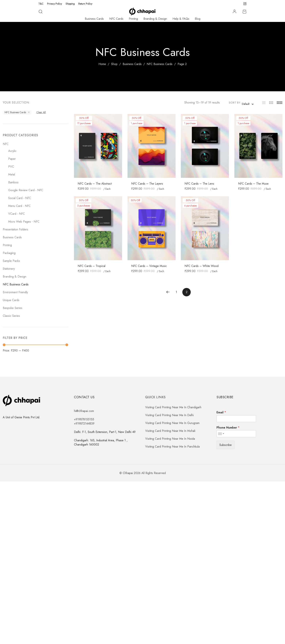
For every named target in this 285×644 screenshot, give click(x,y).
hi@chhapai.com (84, 411)
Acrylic (12, 151)
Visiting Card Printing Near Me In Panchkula (172, 447)
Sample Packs (11, 261)
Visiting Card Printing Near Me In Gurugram (172, 423)
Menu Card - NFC (19, 206)
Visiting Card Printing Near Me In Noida (170, 439)
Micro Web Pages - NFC (24, 222)
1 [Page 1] (176, 292)
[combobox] (247, 104)
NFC (6, 144)
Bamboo (13, 182)
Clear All (41, 112)
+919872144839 (84, 424)
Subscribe (226, 445)
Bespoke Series (13, 308)
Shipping (70, 4)
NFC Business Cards (160, 64)
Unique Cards (11, 300)
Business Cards (94, 19)
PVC (11, 167)
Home (102, 64)
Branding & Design (155, 19)
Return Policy (85, 4)
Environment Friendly (15, 292)
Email (221, 413)
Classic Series (11, 316)
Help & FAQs (181, 19)
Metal (12, 174)
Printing (133, 19)
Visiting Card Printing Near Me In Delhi (169, 415)
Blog (198, 19)
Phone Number (228, 428)
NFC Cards (116, 19)
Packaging (9, 253)
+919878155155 (84, 419)
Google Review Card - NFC (26, 190)
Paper (12, 159)
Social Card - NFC (20, 198)
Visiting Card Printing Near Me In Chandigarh (173, 407)
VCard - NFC (17, 214)
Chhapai (128, 473)
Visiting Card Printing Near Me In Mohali (170, 431)
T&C (41, 4)
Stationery (9, 269)
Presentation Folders (15, 229)
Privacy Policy (55, 4)
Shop (114, 64)
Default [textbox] (246, 104)
